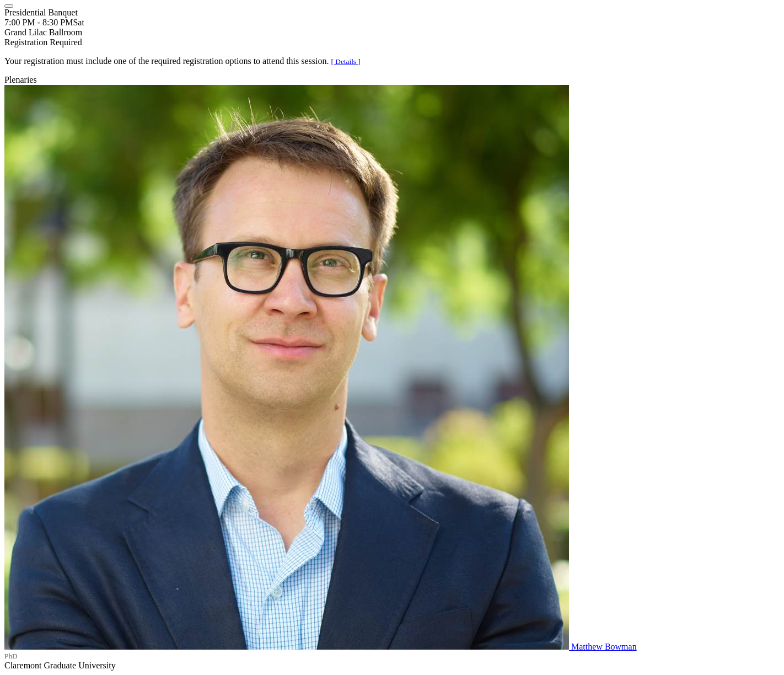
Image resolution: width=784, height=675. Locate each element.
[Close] (9, 6)
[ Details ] (346, 61)
